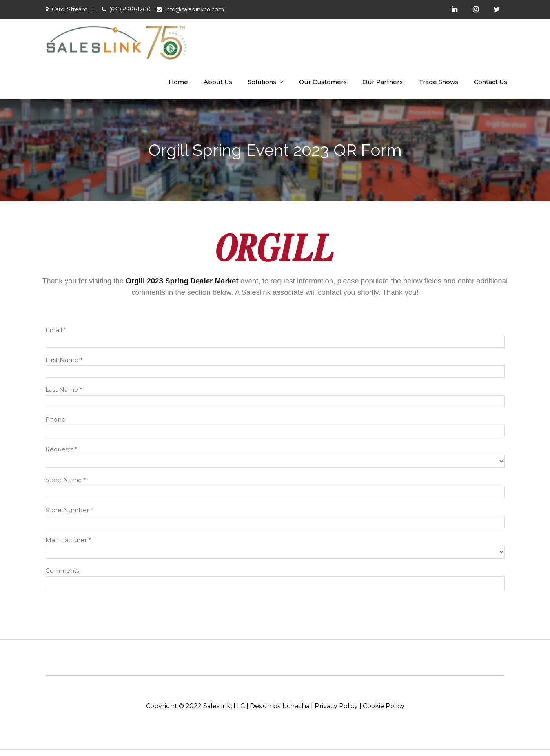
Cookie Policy (384, 706)
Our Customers (323, 82)
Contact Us (491, 82)
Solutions (262, 82)
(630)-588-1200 (130, 9)
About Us (218, 82)
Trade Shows (438, 82)
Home (178, 82)
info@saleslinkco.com (195, 9)
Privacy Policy (336, 706)
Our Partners (383, 82)
